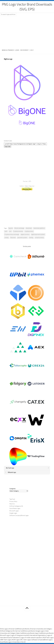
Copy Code (8, 147)
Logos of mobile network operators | (32, 638)
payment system (22, 238)
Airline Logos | (4, 629)
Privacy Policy (13, 501)
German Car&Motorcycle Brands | (26, 631)
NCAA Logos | (16, 640)
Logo (17, 50)
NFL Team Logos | (26, 640)
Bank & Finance (8, 50)
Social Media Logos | (6, 642)
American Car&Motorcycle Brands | (19, 629)
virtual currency (39, 238)
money (7, 238)
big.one (11, 228)
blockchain (29, 228)
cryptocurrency (29, 231)
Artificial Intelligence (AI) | (8, 631)
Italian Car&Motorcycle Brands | (26, 633)
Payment (13, 238)
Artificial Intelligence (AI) (16, 506)
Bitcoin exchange (19, 228)
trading (31, 238)
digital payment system (38, 234)
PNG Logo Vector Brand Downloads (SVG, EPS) (27, 7)
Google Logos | (40, 631)
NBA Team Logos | (6, 640)
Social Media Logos (15, 508)
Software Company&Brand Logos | (42, 640)
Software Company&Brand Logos (19, 515)
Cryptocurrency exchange (12, 234)
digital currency (25, 234)
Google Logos (13, 513)
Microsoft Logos (14, 511)
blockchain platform (39, 228)
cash (6, 231)
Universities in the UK (19, 642)
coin (10, 231)
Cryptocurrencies (18, 231)
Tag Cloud (12, 499)
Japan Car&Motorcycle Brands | (45, 633)
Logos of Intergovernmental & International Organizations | (29, 635)
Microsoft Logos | (5, 635)
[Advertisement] (27, 32)
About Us (12, 504)
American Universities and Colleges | (41, 629)
